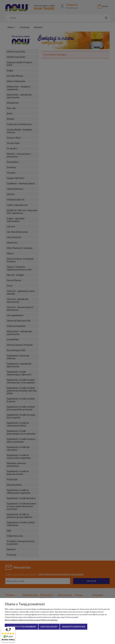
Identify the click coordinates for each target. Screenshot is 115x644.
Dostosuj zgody (49, 627)
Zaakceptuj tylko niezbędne (21, 627)
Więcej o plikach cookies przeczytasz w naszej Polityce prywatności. (31, 620)
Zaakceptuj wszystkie (74, 627)
